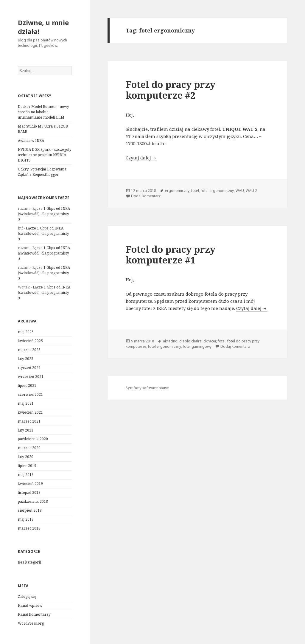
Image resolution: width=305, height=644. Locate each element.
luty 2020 (26, 457)
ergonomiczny (177, 191)
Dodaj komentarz (146, 196)
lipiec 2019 (27, 466)
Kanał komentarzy (34, 614)
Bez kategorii (29, 562)
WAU (240, 191)
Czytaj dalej (141, 158)
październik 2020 (33, 439)
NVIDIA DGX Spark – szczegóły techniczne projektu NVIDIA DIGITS (45, 155)
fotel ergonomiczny (217, 191)
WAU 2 (251, 191)
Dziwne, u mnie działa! (43, 27)
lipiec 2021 (27, 385)
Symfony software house (147, 388)
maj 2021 (26, 403)
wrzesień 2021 (31, 377)
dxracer (210, 341)
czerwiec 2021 (30, 394)
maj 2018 (26, 519)
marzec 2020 (29, 448)
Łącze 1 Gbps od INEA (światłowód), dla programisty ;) (44, 214)
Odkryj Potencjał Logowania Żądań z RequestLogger (42, 172)
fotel (195, 191)
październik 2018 (33, 501)
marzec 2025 (29, 350)
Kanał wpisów (30, 605)
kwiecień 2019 (30, 484)
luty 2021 (26, 430)
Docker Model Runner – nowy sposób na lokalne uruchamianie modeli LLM (43, 112)
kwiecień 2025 (30, 341)
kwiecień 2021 (30, 412)
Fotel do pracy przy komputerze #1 (171, 255)
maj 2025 (26, 332)
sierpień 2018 (30, 510)
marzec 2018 (29, 528)
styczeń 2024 (29, 368)
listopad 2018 (29, 492)
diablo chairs (190, 341)
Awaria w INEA (31, 141)
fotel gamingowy (197, 346)
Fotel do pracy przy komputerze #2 (171, 90)
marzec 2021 (29, 421)
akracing (170, 341)
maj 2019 (26, 475)
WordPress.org (31, 623)
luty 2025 (26, 359)
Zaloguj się (27, 596)
